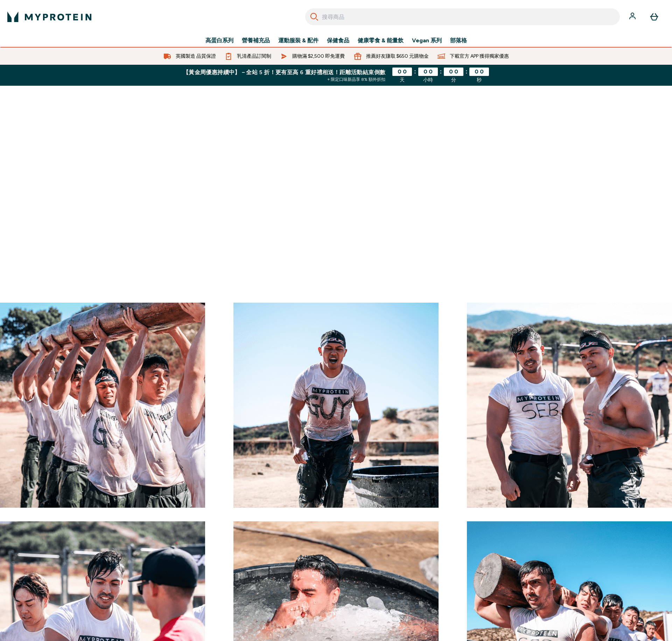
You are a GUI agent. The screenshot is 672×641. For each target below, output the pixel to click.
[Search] (314, 17)
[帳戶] (633, 17)
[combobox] (463, 17)
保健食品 (338, 41)
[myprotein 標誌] (49, 17)
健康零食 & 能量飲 (381, 41)
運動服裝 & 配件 (298, 41)
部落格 (458, 41)
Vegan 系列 (427, 41)
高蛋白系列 (219, 41)
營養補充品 (256, 41)
